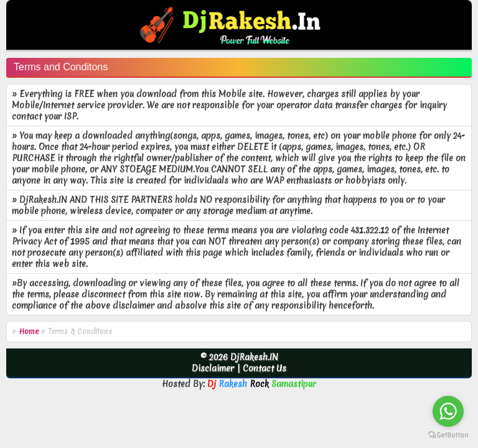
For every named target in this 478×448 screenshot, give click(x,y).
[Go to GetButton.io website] (448, 435)
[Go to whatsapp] (448, 411)
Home (29, 332)
